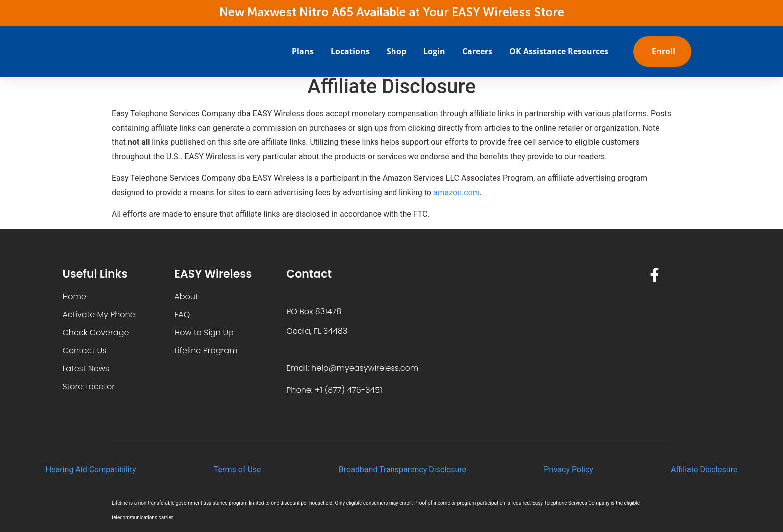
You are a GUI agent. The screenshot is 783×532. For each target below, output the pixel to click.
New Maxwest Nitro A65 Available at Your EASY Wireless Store (392, 13)
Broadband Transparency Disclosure (402, 469)
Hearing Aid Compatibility (91, 469)
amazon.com (457, 192)
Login (434, 51)
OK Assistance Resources (559, 51)
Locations (350, 51)
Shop (396, 51)
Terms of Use (237, 469)
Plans (303, 51)
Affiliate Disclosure (704, 469)
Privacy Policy (569, 469)
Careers (477, 51)
